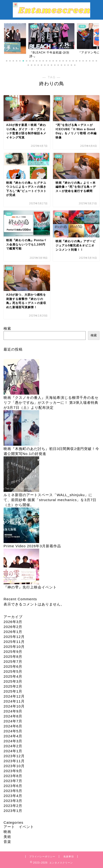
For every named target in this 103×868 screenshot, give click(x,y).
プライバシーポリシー (42, 857)
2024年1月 (13, 751)
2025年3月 (13, 681)
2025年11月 (14, 642)
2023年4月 (13, 796)
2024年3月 (13, 741)
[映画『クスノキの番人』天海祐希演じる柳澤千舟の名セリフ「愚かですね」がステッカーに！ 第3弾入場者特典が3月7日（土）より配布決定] (21, 377)
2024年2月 (13, 746)
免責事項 (69, 857)
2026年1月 (13, 632)
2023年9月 (13, 771)
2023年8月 (13, 776)
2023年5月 (13, 791)
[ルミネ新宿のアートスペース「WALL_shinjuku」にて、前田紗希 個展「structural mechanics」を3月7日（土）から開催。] (21, 474)
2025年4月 (13, 676)
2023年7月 (13, 781)
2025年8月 (13, 657)
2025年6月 (13, 666)
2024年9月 (13, 711)
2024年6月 (13, 726)
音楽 (7, 842)
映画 (7, 832)
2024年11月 (14, 701)
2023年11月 (14, 761)
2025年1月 (13, 691)
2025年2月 (13, 686)
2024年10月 (14, 706)
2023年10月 (14, 766)
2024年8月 (13, 716)
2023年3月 (13, 801)
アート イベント (19, 827)
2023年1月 (13, 811)
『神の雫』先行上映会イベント (30, 587)
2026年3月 (13, 622)
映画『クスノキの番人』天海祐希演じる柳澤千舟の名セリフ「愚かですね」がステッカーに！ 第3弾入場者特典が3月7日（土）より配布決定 (51, 403)
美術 (7, 837)
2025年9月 (13, 652)
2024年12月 (14, 696)
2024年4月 (13, 736)
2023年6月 (13, 786)
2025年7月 (13, 661)
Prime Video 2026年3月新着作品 (32, 546)
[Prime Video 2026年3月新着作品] (21, 526)
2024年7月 (13, 721)
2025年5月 (13, 671)
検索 (7, 328)
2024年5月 (13, 731)
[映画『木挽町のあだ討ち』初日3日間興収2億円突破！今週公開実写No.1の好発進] (21, 428)
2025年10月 (14, 647)
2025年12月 (14, 637)
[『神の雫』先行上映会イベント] (21, 567)
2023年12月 (14, 756)
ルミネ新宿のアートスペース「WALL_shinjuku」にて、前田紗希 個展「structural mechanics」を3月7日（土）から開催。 (50, 500)
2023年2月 (13, 806)
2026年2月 (13, 627)
